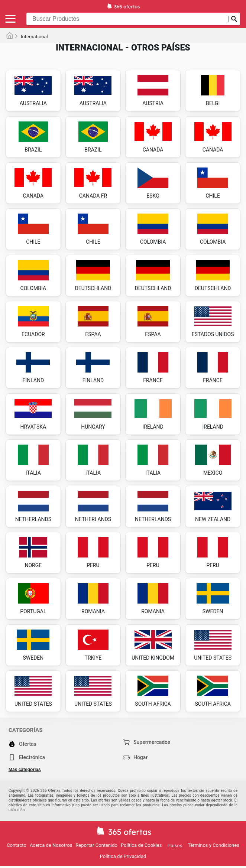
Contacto (17, 845)
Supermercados (147, 742)
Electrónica (27, 757)
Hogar (135, 757)
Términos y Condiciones (213, 845)
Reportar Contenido (96, 845)
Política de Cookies (141, 845)
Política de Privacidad (123, 856)
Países (175, 846)
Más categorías (25, 770)
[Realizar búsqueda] (234, 19)
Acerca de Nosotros (51, 845)
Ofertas (22, 744)
